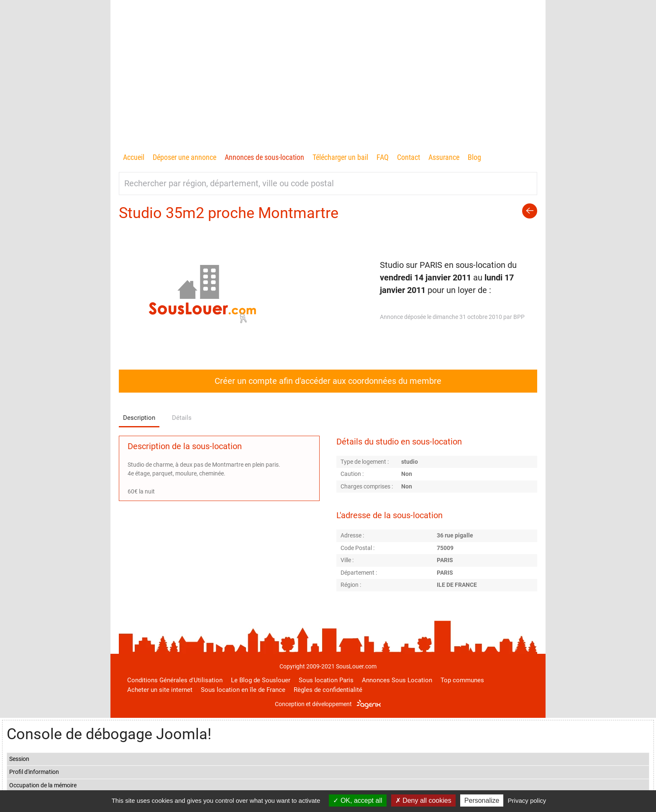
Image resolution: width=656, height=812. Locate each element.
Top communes (462, 680)
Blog (474, 157)
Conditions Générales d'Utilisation (175, 680)
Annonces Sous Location (397, 680)
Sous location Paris (326, 680)
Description (139, 418)
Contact (409, 157)
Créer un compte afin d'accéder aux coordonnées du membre (328, 381)
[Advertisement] (328, 88)
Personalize (482, 800)
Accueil (134, 157)
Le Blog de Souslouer (261, 680)
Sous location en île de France (243, 690)
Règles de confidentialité (328, 690)
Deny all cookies (423, 800)
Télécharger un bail (340, 157)
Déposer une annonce (184, 157)
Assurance (444, 157)
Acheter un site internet (160, 690)
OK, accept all (357, 800)
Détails (182, 418)
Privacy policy (527, 800)
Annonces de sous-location (264, 157)
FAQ (383, 157)
